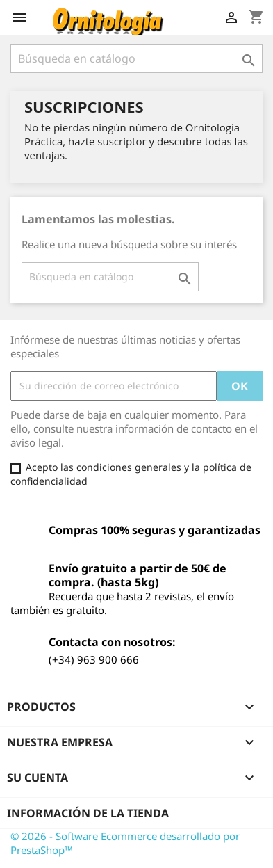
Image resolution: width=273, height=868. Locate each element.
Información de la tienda (88, 813)
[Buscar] (136, 58)
